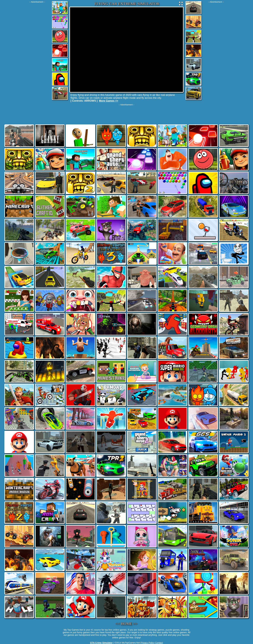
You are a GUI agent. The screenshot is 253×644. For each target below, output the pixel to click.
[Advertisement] (37, 51)
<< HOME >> (127, 624)
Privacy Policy (148, 643)
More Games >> (109, 101)
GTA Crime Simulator (101, 643)
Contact (159, 643)
